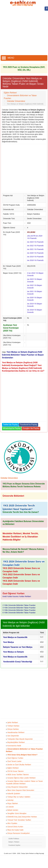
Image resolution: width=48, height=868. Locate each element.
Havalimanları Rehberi (16, 732)
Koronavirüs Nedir (14, 746)
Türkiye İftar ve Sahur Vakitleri (19, 797)
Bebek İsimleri (13, 810)
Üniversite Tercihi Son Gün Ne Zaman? (21, 512)
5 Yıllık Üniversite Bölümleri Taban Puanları (19, 610)
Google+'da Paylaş (31, 428)
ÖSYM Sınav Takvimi (15, 771)
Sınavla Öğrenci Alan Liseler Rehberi (21, 778)
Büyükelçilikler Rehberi (16, 742)
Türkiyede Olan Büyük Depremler (20, 739)
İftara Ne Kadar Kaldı (15, 830)
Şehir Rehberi (13, 722)
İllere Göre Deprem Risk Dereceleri (21, 790)
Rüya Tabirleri (13, 803)
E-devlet (11, 807)
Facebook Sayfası (14, 845)
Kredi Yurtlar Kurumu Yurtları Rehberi (17, 596)
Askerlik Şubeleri (14, 794)
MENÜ (8, 58)
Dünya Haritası (13, 729)
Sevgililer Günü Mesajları (17, 813)
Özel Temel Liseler (14, 761)
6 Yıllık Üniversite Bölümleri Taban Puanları (19, 613)
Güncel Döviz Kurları (15, 827)
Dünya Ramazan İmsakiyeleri (19, 833)
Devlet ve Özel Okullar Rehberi (19, 765)
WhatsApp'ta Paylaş (12, 428)
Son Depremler (13, 736)
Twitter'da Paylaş (10, 425)
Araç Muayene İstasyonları (17, 787)
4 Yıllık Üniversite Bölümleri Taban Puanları (19, 608)
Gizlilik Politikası (14, 839)
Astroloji (10, 800)
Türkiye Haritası (13, 726)
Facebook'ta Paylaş (28, 425)
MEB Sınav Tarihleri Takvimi (18, 775)
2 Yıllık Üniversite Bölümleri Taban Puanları (19, 605)
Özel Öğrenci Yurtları (15, 758)
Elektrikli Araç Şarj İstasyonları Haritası (22, 817)
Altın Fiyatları (12, 823)
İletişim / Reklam (14, 842)
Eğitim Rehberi (13, 768)
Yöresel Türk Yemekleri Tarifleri (19, 820)
